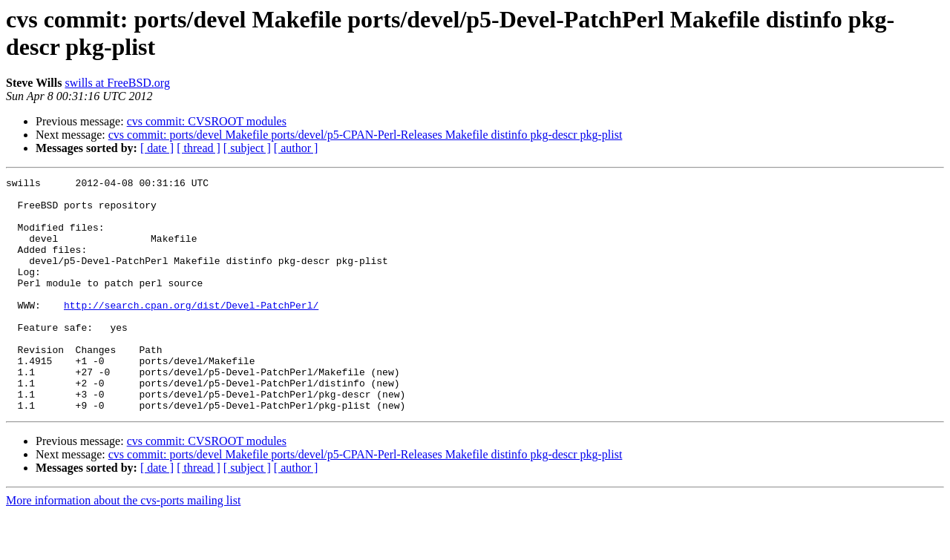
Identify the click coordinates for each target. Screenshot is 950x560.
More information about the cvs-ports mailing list (123, 547)
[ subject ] (247, 148)
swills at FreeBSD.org (117, 83)
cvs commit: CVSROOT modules (207, 121)
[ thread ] (199, 148)
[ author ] (296, 148)
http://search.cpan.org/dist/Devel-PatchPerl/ (191, 332)
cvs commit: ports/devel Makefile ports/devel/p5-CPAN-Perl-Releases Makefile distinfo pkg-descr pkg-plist (366, 135)
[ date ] (157, 148)
